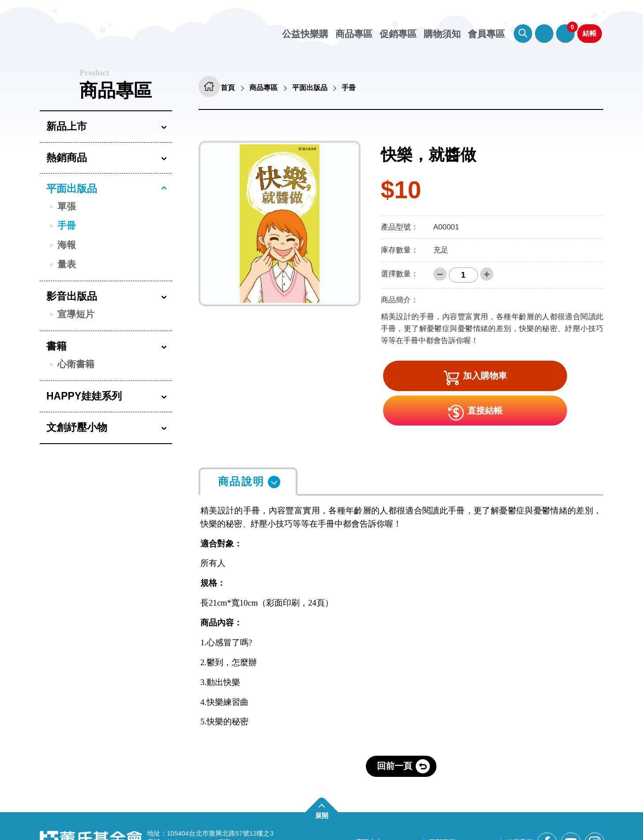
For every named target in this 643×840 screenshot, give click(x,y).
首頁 (233, 88)
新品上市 (67, 126)
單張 (67, 206)
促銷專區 (398, 34)
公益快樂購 (305, 34)
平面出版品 (72, 188)
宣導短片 (76, 314)
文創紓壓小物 (77, 427)
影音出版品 (72, 296)
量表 (67, 264)
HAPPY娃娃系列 (84, 396)
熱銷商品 (67, 158)
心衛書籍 (76, 364)
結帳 (590, 33)
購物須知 (442, 34)
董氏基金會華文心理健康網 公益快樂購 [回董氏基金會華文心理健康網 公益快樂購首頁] (139, 31)
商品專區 (354, 34)
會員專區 (544, 34)
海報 (67, 245)
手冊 (67, 225)
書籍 (56, 346)
